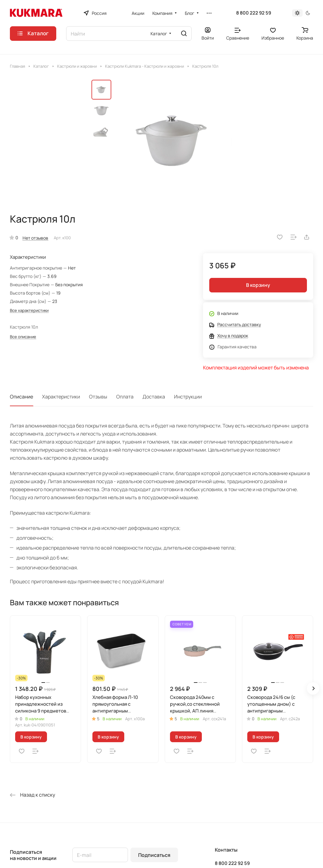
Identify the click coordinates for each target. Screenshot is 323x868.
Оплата (125, 397)
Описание (21, 397)
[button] (313, 688)
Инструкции (188, 397)
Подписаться (154, 855)
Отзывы (98, 397)
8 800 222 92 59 (254, 13)
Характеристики (61, 397)
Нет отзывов (35, 238)
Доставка (154, 397)
